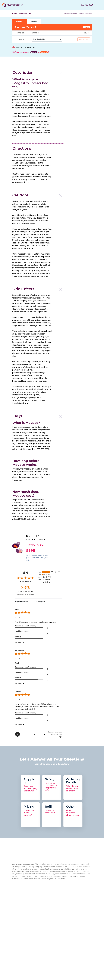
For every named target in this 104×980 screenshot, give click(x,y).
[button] (38, 73)
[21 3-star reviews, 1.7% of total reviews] (50, 577)
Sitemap (44, 937)
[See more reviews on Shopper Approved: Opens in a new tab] (54, 733)
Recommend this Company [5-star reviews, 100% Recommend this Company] (25, 626)
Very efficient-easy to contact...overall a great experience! (36, 622)
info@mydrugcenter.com (70, 904)
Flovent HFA (73, 933)
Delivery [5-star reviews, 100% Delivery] (18, 637)
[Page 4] (35, 734)
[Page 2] (23, 734)
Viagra (70, 948)
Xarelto (71, 941)
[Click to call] (86, 5)
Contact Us (45, 922)
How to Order (46, 926)
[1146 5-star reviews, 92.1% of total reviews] (50, 572)
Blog (14, 930)
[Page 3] (29, 734)
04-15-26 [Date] (18, 618)
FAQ (14, 926)
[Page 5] (41, 734)
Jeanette (18, 692)
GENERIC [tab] (20, 21)
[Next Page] (44, 734)
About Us (17, 922)
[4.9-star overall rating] (26, 578)
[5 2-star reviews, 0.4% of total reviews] (50, 580)
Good (17, 663)
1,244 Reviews (26, 582)
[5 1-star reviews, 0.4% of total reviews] (50, 582)
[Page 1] (18, 734)
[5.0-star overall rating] (38, 613)
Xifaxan (71, 926)
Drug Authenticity (20, 933)
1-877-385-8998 (67, 899)
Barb (17, 610)
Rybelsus (72, 922)
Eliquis (70, 944)
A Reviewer (19, 651)
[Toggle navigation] (99, 5)
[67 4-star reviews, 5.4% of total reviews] (50, 574)
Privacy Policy (46, 933)
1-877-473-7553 (64, 901)
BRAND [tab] (34, 21)
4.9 (26, 573)
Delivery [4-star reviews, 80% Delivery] (18, 678)
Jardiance (72, 937)
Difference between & (31, 52)
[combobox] (23, 602)
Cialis (70, 930)
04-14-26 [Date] (18, 700)
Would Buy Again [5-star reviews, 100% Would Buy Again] (22, 631)
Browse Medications (49, 930)
